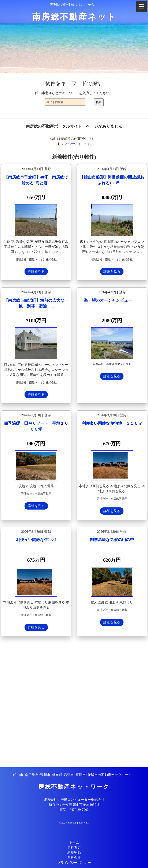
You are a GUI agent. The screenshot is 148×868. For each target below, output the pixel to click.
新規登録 (74, 852)
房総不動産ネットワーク (74, 787)
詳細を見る (36, 271)
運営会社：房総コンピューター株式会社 (74, 800)
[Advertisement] (74, 702)
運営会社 (74, 858)
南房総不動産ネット (74, 17)
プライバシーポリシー (74, 863)
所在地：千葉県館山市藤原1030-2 (74, 805)
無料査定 (74, 847)
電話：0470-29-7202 (74, 810)
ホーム (74, 842)
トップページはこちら (74, 144)
